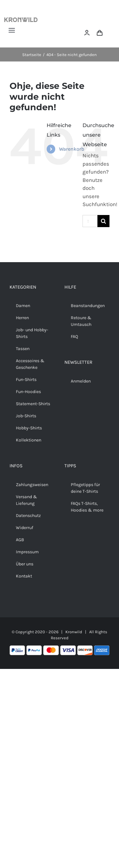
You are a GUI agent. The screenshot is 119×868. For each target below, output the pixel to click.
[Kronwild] (21, 20)
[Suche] (103, 221)
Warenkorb (72, 149)
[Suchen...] (90, 221)
